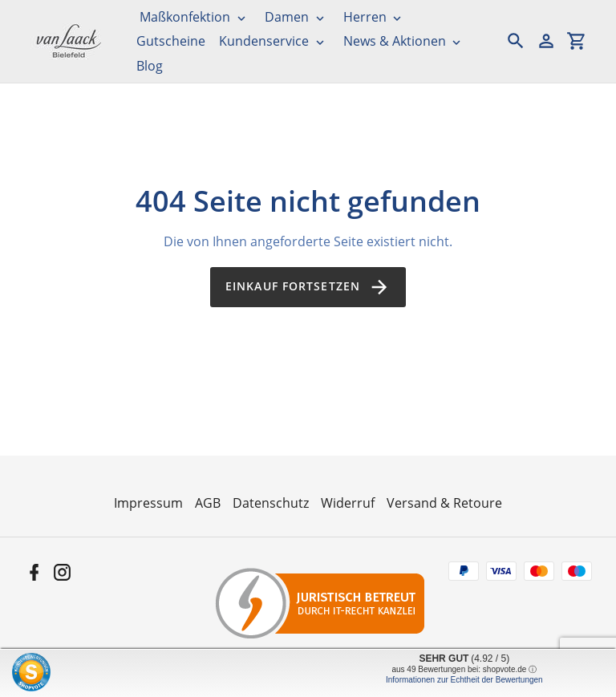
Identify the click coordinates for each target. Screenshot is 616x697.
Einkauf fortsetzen (308, 287)
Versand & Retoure (444, 503)
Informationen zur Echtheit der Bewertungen (464, 680)
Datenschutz (271, 503)
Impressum (148, 503)
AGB (208, 503)
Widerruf (348, 503)
